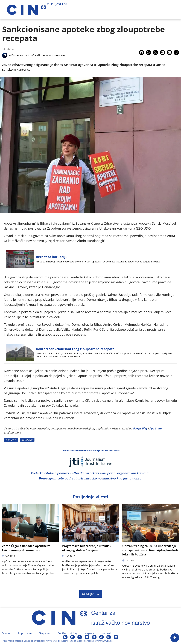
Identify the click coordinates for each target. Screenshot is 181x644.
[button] (141, 52)
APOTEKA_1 (11, 440)
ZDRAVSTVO (27, 440)
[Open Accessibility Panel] (175, 638)
